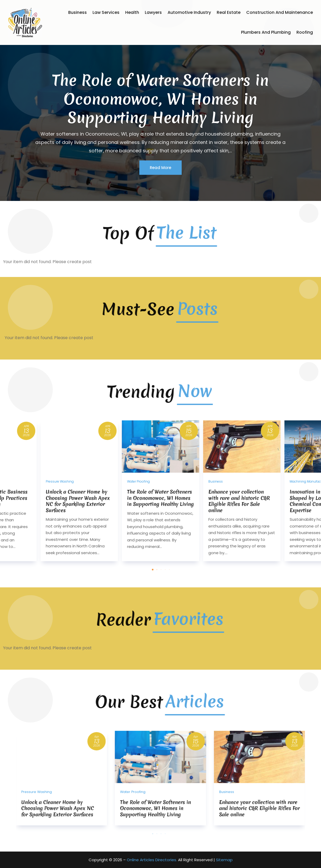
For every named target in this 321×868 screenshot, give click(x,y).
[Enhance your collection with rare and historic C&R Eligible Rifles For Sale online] (242, 519)
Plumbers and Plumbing (266, 32)
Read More (160, 181)
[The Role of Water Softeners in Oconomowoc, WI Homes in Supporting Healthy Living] (160, 519)
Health (132, 12)
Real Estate (229, 12)
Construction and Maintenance (280, 12)
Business (78, 12)
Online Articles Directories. (152, 860)
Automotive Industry (189, 12)
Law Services (106, 12)
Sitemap (224, 860)
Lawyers (153, 12)
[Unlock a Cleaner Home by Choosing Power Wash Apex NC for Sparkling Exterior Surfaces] (79, 519)
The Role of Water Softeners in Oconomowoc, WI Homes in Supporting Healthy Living (160, 112)
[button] (161, 598)
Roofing (305, 32)
